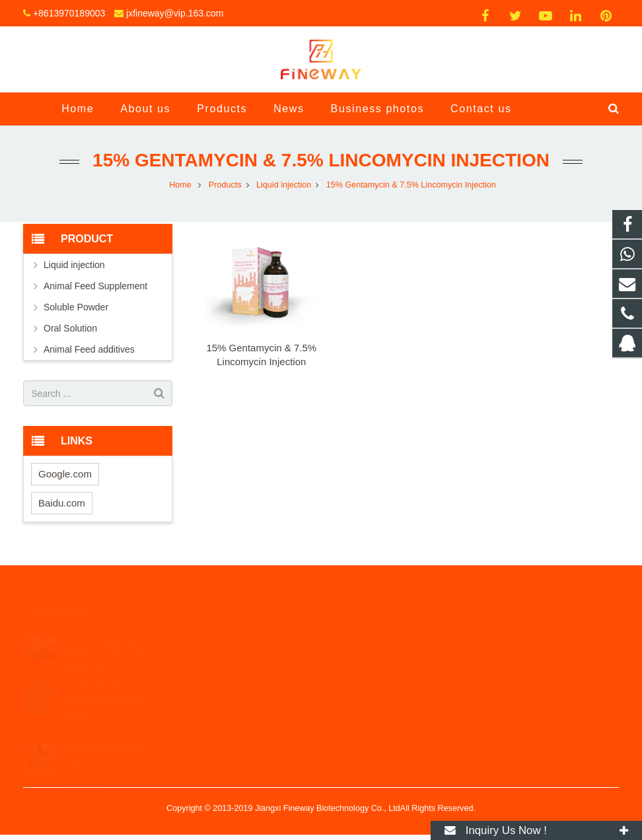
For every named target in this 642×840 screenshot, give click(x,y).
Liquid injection (74, 265)
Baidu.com (62, 503)
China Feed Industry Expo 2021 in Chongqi (102, 739)
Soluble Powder (76, 307)
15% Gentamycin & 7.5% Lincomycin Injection (321, 160)
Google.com (65, 474)
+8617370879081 (377, 650)
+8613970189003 (69, 13)
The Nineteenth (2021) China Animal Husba (103, 679)
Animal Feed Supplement (95, 286)
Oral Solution (70, 328)
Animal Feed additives (89, 349)
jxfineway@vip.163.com (175, 13)
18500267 (365, 631)
